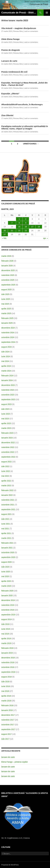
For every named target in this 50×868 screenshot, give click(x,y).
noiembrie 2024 (8, 333)
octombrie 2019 (8, 610)
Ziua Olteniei (7, 115)
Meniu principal (47, 13)
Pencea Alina (18, 31)
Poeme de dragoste (11, 50)
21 (12, 231)
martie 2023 (6, 428)
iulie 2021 (5, 519)
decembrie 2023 (8, 385)
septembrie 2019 (8, 615)
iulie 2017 (5, 739)
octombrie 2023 (8, 395)
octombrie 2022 (8, 452)
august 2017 (6, 734)
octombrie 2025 (8, 280)
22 (19, 231)
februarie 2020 (7, 591)
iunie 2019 (6, 629)
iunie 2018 (6, 686)
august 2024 (6, 347)
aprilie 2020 (6, 581)
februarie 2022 (7, 490)
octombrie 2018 (8, 667)
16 (26, 227)
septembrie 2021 (8, 509)
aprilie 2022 (6, 481)
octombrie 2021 (8, 505)
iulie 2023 (5, 409)
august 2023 (6, 404)
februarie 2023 (7, 433)
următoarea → (31, 144)
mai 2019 (5, 634)
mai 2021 (5, 529)
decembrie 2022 (8, 442)
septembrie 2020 (8, 557)
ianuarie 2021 (7, 548)
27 (5, 234)
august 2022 (6, 462)
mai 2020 (5, 576)
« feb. (4, 238)
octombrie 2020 (8, 552)
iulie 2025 (5, 294)
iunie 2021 (6, 524)
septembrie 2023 (8, 399)
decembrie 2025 (8, 270)
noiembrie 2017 (8, 720)
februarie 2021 (7, 543)
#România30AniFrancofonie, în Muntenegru (22, 104)
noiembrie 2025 (8, 275)
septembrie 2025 (8, 285)
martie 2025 (6, 313)
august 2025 (6, 290)
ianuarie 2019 (7, 653)
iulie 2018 (5, 682)
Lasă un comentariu (31, 31)
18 (39, 227)
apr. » (46, 238)
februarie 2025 (7, 318)
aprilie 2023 (6, 423)
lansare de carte (8, 757)
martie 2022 (6, 486)
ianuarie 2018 (7, 710)
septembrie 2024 (8, 342)
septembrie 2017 (8, 729)
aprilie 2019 (6, 639)
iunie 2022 (6, 471)
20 (5, 231)
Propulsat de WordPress (10, 865)
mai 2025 (5, 304)
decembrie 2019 (8, 600)
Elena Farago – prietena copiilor (15, 762)
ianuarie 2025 (7, 323)
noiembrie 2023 (8, 390)
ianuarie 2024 (7, 380)
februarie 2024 (7, 376)
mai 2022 (5, 476)
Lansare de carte (9, 61)
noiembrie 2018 (8, 662)
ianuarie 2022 (7, 495)
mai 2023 (5, 419)
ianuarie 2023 (7, 438)
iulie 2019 (5, 624)
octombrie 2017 (8, 725)
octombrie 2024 (8, 337)
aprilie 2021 (6, 533)
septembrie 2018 (8, 672)
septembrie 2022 (8, 457)
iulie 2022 (5, 466)
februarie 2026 (7, 261)
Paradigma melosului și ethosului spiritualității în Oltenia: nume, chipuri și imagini (25, 127)
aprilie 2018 (6, 696)
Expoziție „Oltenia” (10, 94)
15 (19, 227)
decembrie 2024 (8, 328)
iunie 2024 (6, 356)
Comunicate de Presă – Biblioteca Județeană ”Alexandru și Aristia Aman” (19, 13)
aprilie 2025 (6, 309)
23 (26, 231)
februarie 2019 (7, 648)
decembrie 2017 (8, 715)
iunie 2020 (6, 572)
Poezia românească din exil (14, 72)
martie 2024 (6, 371)
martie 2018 (6, 701)
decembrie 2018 (8, 658)
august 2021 (6, 514)
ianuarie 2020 (7, 595)
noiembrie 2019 (8, 605)
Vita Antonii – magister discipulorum (19, 28)
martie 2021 (6, 538)
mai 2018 (5, 691)
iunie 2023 (6, 414)
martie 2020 (6, 586)
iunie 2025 (6, 299)
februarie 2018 (7, 705)
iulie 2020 (5, 567)
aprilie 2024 (6, 366)
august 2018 (6, 677)
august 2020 (6, 562)
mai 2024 (5, 361)
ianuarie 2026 (7, 266)
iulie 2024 (5, 352)
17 (32, 227)
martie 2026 (6, 256)
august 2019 (6, 619)
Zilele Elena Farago (10, 39)
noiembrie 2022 (8, 447)
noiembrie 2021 (8, 500)
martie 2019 (6, 643)
